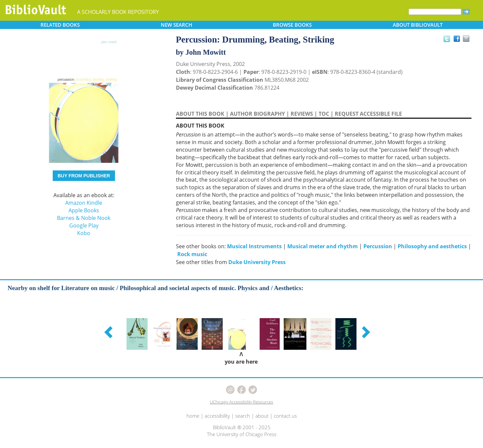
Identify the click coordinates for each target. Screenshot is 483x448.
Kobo (84, 233)
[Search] (435, 12)
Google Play (84, 225)
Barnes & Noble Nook (84, 218)
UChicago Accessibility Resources (242, 402)
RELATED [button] (60, 25)
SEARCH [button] (176, 25)
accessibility (217, 416)
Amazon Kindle (84, 203)
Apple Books (84, 210)
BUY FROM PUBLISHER (84, 176)
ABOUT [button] (418, 25)
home (193, 416)
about (262, 416)
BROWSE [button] (292, 25)
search (243, 416)
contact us (285, 416)
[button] (109, 332)
